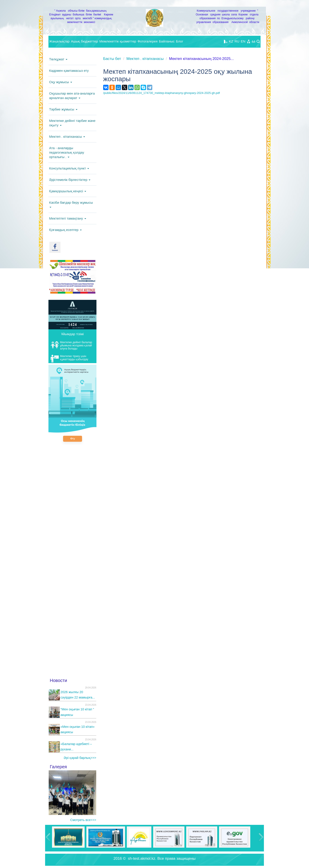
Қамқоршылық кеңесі (68, 191)
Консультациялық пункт (69, 168)
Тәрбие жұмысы (63, 109)
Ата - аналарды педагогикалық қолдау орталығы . (67, 152)
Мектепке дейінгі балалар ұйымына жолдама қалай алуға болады (71, 345)
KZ (231, 41)
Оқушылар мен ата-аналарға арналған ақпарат (72, 96)
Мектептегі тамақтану (68, 218)
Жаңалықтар (59, 41)
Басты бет (112, 59)
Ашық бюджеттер (85, 41)
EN (243, 41)
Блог (180, 41)
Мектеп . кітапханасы (67, 137)
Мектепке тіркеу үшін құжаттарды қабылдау (69, 359)
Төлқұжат (58, 59)
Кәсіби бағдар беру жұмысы (71, 204)
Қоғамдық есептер (65, 230)
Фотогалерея (148, 41)
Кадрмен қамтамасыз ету (69, 71)
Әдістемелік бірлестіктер (70, 180)
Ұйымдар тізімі (72, 334)
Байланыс (167, 41)
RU (237, 41)
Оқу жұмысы (61, 82)
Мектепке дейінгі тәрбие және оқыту (72, 123)
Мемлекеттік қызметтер (118, 41)
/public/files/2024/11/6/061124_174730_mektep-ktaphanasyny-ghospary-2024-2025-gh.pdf (162, 93)
